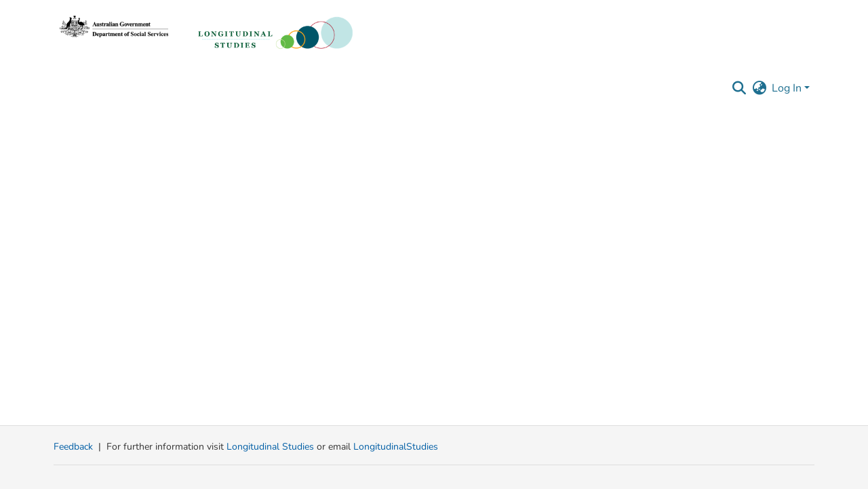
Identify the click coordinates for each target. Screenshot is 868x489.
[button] (739, 88)
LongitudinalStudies (396, 447)
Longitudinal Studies (272, 447)
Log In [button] (788, 88)
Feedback (73, 447)
